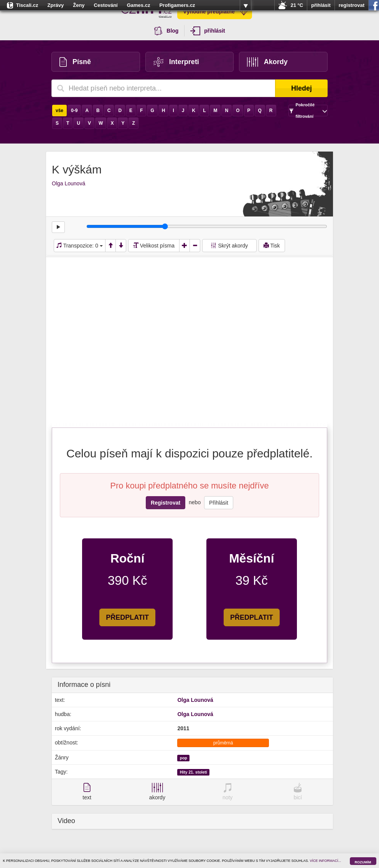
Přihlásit (219, 503)
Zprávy (56, 5)
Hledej (302, 88)
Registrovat (166, 503)
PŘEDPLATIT (127, 617)
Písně (75, 62)
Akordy (267, 62)
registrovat (352, 5)
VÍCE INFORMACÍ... (326, 861)
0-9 (74, 111)
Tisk (272, 246)
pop (184, 758)
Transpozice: (80, 246)
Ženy (79, 5)
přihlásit (321, 5)
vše (59, 111)
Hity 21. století (194, 772)
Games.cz (139, 5)
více (246, 5)
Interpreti (176, 62)
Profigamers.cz (177, 5)
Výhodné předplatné (216, 12)
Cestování (106, 5)
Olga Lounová (68, 183)
